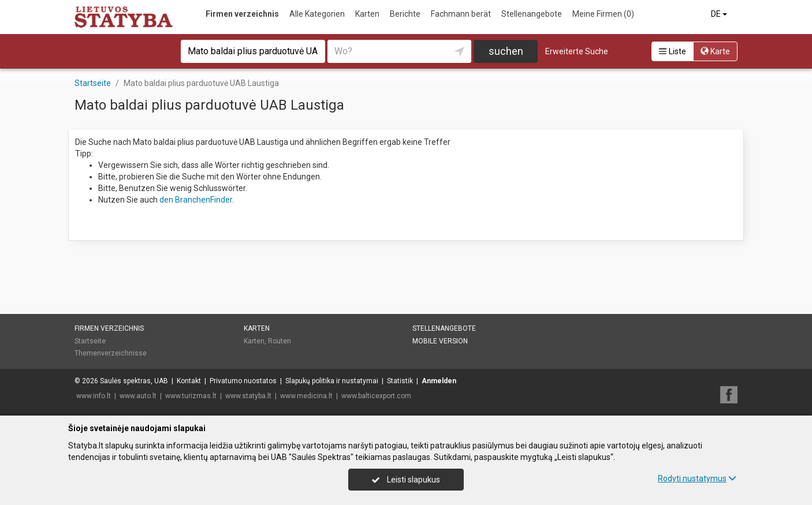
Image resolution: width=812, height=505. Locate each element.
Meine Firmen (603, 14)
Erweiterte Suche (577, 51)
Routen (280, 341)
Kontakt (189, 381)
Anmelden (439, 381)
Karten (367, 14)
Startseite (90, 341)
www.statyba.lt (248, 396)
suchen (506, 51)
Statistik (400, 381)
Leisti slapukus (406, 480)
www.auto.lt (138, 396)
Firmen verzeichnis (242, 14)
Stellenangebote (532, 14)
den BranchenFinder (196, 200)
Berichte (405, 14)
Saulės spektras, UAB (134, 381)
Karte (715, 51)
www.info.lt (94, 396)
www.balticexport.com (376, 396)
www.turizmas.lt (191, 396)
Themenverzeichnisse (111, 353)
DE (720, 14)
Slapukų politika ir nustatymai (332, 381)
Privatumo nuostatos (243, 381)
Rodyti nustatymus (697, 478)
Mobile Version (440, 341)
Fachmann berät (461, 14)
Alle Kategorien (317, 14)
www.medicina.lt (306, 396)
